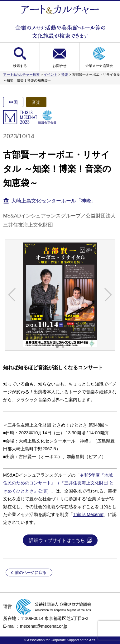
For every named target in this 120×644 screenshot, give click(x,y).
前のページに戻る (31, 572)
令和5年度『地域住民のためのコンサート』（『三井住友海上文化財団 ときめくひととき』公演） (58, 483)
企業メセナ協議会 (99, 66)
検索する (20, 66)
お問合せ (60, 66)
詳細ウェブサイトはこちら (57, 540)
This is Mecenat (88, 514)
